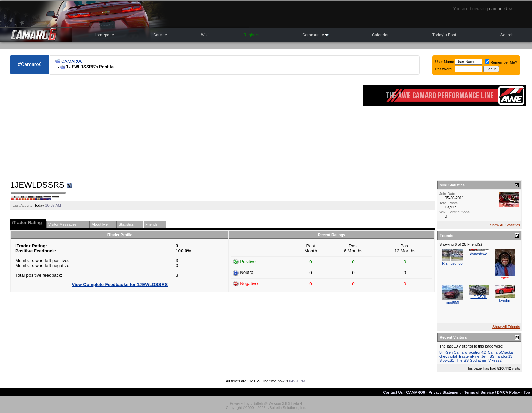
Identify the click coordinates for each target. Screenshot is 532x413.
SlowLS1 (447, 360)
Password (443, 69)
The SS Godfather (471, 360)
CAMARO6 (72, 61)
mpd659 (453, 302)
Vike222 (495, 360)
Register (252, 35)
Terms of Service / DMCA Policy (492, 392)
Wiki (205, 35)
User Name (445, 62)
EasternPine (469, 356)
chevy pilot (448, 356)
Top (527, 392)
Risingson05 (452, 263)
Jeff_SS (488, 356)
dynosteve (478, 254)
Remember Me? (501, 62)
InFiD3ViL (478, 297)
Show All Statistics (505, 225)
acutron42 (477, 352)
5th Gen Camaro (453, 352)
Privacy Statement (445, 392)
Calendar (380, 35)
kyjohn (505, 300)
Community (316, 35)
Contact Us (393, 392)
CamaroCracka (500, 352)
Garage (160, 35)
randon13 (504, 356)
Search (507, 35)
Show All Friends (506, 327)
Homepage (104, 35)
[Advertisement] (183, 128)
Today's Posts (445, 35)
